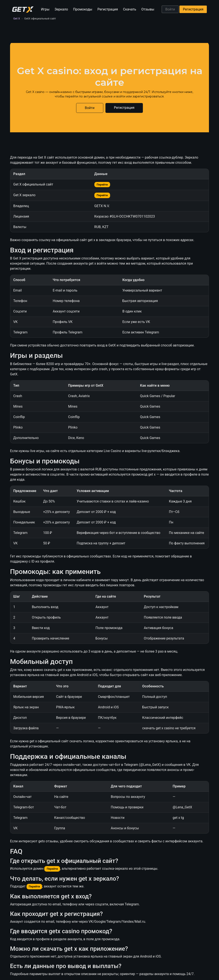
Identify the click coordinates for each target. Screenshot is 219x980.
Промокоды (83, 9)
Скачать (129, 9)
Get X (17, 18)
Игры (45, 9)
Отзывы (148, 9)
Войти (170, 9)
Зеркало (61, 9)
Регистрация (108, 9)
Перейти (102, 185)
